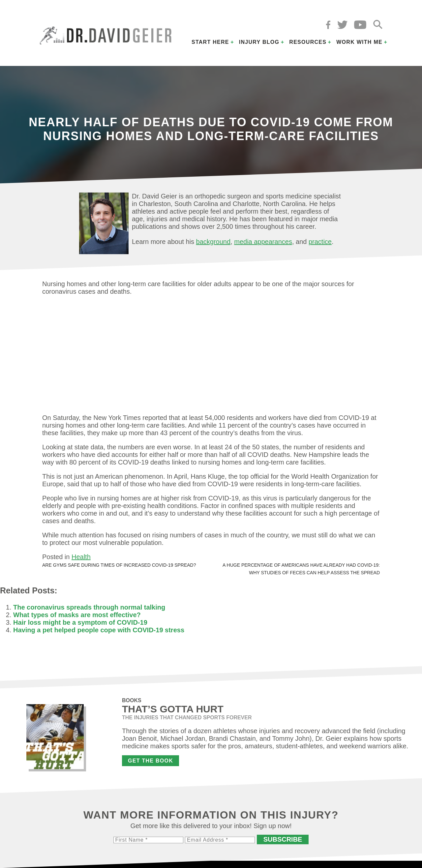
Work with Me (359, 42)
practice (320, 242)
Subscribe (283, 839)
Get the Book (151, 761)
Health (81, 557)
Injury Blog (259, 42)
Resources (308, 42)
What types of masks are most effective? (77, 615)
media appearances (263, 242)
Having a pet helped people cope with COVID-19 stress (99, 630)
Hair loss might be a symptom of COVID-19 (80, 622)
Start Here (210, 42)
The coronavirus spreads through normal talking (89, 607)
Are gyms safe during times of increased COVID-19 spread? (119, 565)
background (213, 242)
